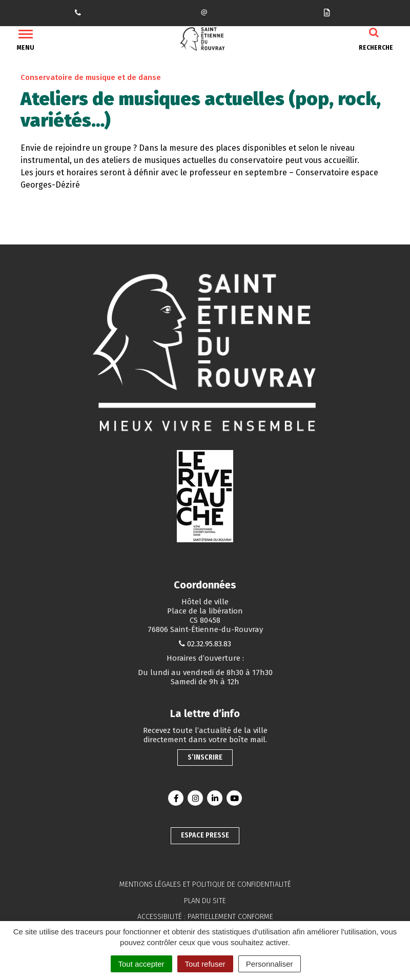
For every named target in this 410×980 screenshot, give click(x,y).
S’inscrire (205, 757)
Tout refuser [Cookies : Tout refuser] (205, 964)
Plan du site (205, 901)
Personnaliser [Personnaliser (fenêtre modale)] (270, 964)
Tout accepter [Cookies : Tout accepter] (141, 964)
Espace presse (205, 835)
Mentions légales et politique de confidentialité (205, 884)
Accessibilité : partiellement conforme (205, 917)
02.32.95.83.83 (209, 644)
